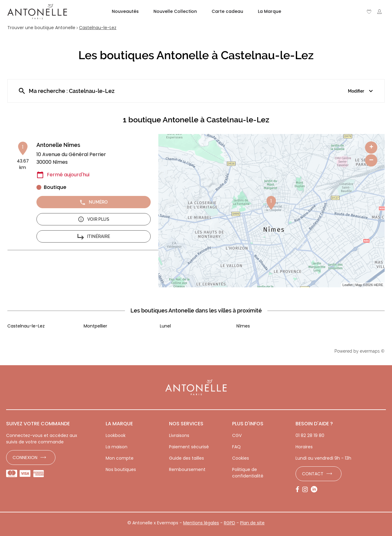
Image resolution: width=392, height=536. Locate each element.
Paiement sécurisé (189, 447)
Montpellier (95, 326)
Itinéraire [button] (94, 237)
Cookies (241, 458)
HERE (378, 285)
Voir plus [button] (94, 219)
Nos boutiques (121, 469)
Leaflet (347, 285)
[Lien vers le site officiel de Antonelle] (37, 12)
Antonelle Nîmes (58, 145)
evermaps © (372, 351)
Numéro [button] (94, 202)
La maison (117, 447)
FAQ (236, 447)
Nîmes (243, 326)
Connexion (25, 458)
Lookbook (116, 435)
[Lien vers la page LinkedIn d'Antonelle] (316, 490)
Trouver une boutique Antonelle (41, 28)
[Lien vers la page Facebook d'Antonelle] (299, 490)
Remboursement (187, 469)
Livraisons (179, 435)
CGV (237, 435)
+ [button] (371, 147)
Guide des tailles (187, 458)
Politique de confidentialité (248, 473)
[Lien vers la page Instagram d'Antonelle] (307, 490)
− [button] (371, 160)
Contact (313, 474)
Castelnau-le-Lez (98, 28)
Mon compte (120, 458)
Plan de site (252, 523)
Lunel (165, 326)
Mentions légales (201, 523)
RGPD (230, 523)
